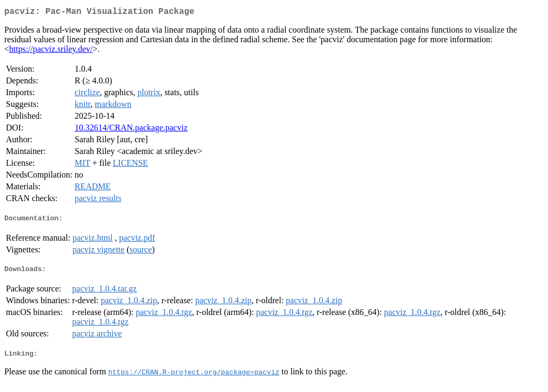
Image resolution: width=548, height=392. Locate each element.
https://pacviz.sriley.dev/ (51, 51)
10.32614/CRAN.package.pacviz (131, 130)
